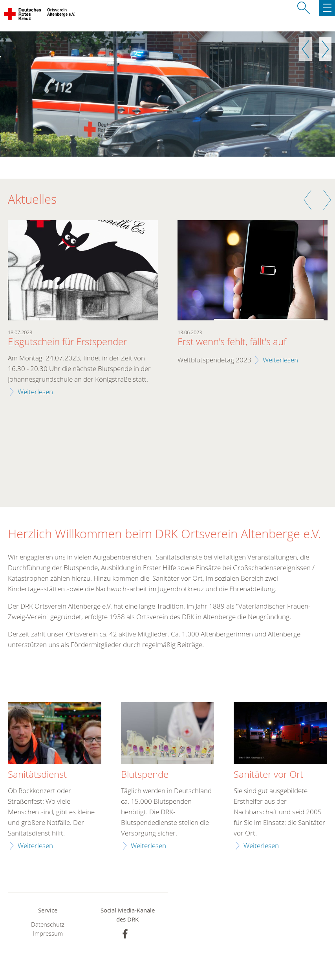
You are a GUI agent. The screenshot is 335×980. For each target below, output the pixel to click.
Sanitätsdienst (37, 775)
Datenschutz (48, 924)
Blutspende (145, 775)
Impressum (48, 933)
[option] (167, 94)
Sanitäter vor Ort (268, 775)
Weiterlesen (35, 392)
